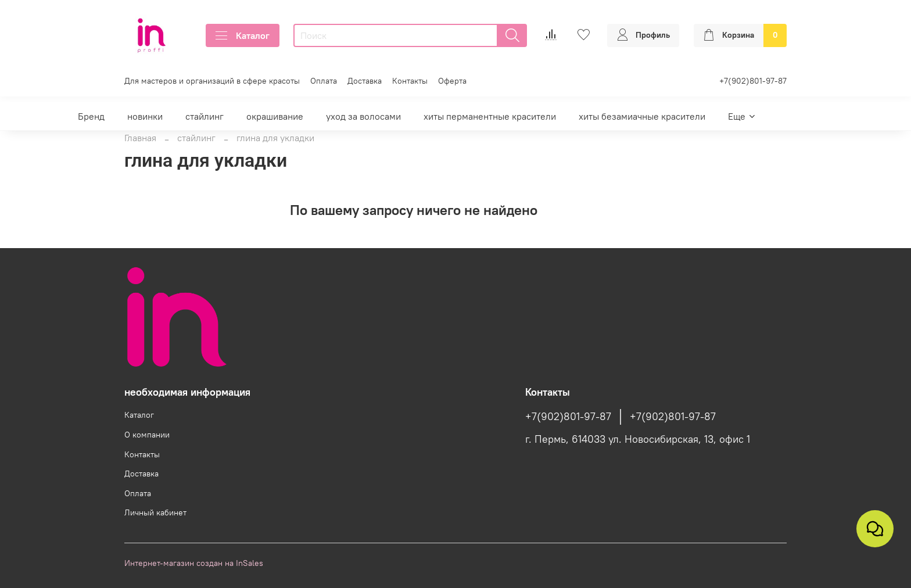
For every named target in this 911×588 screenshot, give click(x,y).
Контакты (410, 81)
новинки (145, 116)
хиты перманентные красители (490, 116)
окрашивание (275, 116)
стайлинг (205, 116)
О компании (147, 435)
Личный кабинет (155, 512)
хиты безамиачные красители (642, 116)
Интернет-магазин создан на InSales (194, 563)
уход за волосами (363, 116)
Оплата (324, 81)
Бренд (91, 116)
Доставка (365, 81)
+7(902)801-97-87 (753, 81)
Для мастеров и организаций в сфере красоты (212, 81)
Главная (140, 138)
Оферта (452, 81)
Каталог (243, 35)
